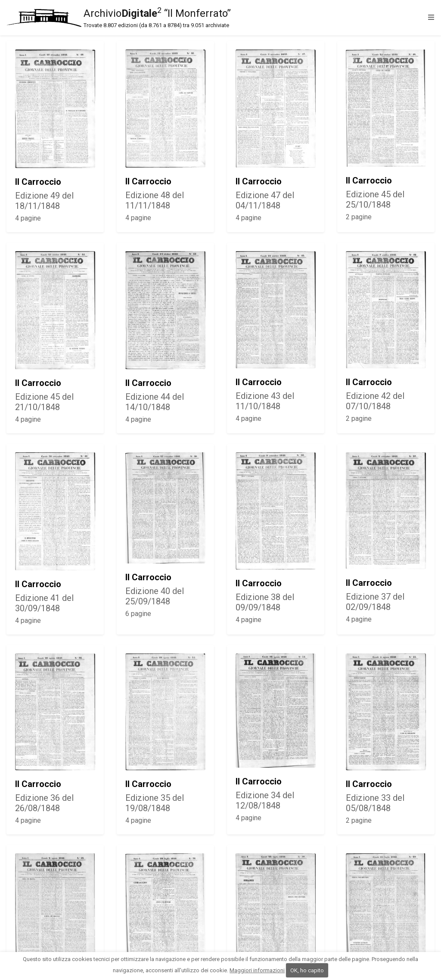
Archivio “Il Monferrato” (215, 18)
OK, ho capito (307, 970)
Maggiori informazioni (257, 970)
